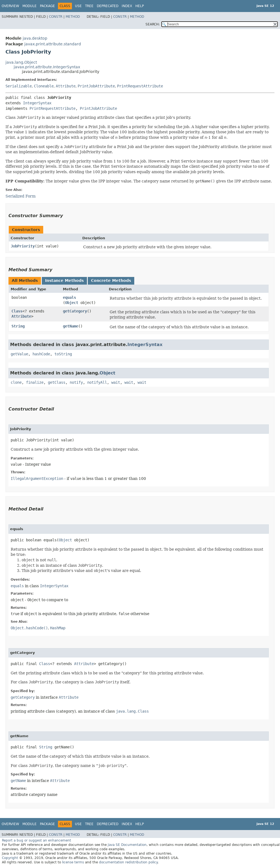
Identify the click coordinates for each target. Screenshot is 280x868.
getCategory (75, 311)
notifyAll (97, 382)
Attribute (66, 86)
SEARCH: (153, 24)
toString (63, 354)
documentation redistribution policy (128, 862)
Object (72, 303)
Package (47, 6)
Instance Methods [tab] (64, 281)
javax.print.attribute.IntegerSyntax (47, 67)
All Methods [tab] (25, 281)
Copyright (10, 858)
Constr (56, 17)
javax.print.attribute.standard (53, 44)
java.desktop (35, 38)
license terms (73, 862)
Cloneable (44, 86)
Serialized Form (21, 196)
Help (140, 6)
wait (116, 382)
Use (78, 6)
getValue (19, 354)
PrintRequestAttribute (140, 86)
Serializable (19, 86)
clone (16, 382)
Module (30, 6)
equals (69, 297)
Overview (10, 6)
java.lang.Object (21, 62)
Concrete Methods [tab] (111, 281)
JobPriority (23, 246)
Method (73, 17)
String (18, 326)
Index (127, 6)
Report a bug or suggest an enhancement (37, 840)
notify (76, 382)
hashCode (41, 354)
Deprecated (108, 6)
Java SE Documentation (127, 845)
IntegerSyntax (37, 103)
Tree (89, 6)
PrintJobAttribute (96, 86)
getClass (57, 382)
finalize (35, 382)
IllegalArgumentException (37, 479)
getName (71, 326)
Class (17, 311)
